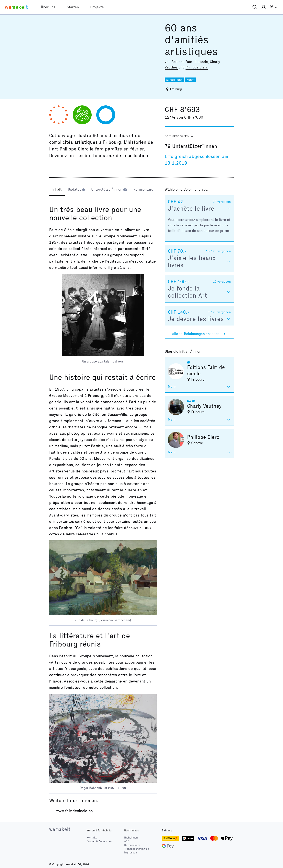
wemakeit (60, 829)
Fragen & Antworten (99, 841)
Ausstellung (174, 80)
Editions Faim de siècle (190, 62)
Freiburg (176, 89)
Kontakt (92, 838)
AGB (127, 841)
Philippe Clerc (197, 67)
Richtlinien (131, 838)
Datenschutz (132, 845)
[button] (255, 7)
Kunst (191, 80)
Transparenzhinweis (137, 849)
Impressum (131, 853)
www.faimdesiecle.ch (74, 811)
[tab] (57, 190)
